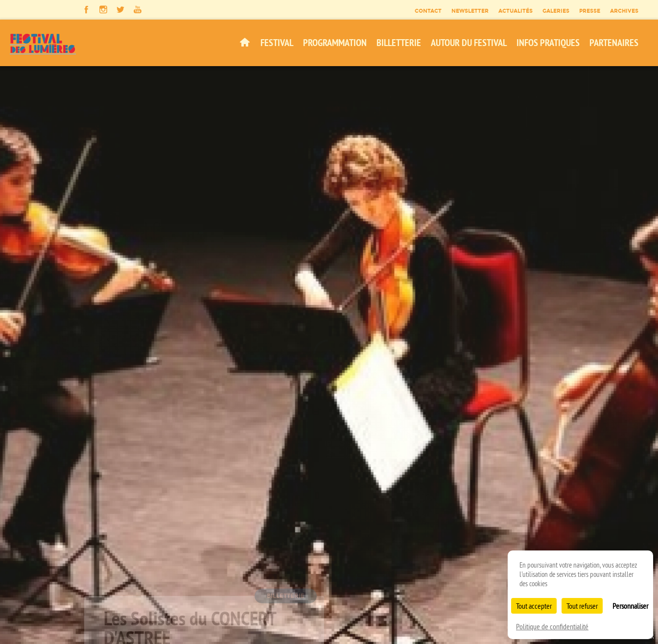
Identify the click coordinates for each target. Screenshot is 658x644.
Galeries (556, 11)
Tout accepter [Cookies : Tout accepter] (534, 606)
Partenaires (614, 43)
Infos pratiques (548, 43)
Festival (277, 43)
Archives (624, 11)
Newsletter (470, 11)
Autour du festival (469, 43)
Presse (590, 11)
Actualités (516, 11)
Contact (428, 11)
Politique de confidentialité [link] (552, 626)
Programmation (335, 43)
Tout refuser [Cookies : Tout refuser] (582, 606)
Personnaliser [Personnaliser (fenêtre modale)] (630, 606)
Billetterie (399, 43)
